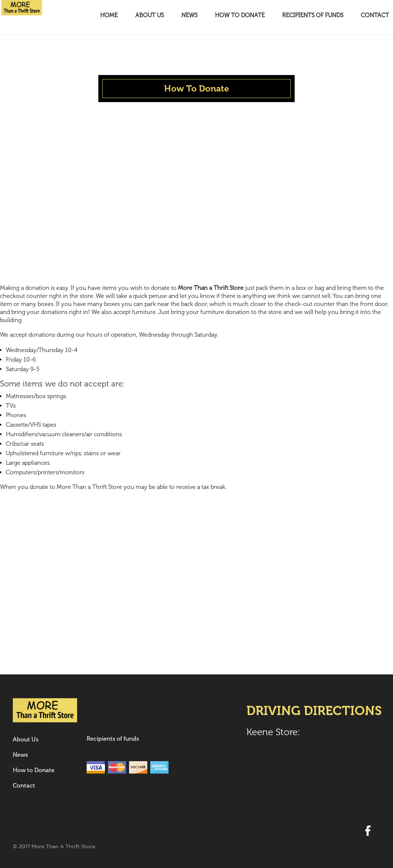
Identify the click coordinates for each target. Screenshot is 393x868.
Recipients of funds (313, 16)
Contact (375, 16)
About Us (150, 16)
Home (109, 16)
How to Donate (240, 16)
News (189, 16)
